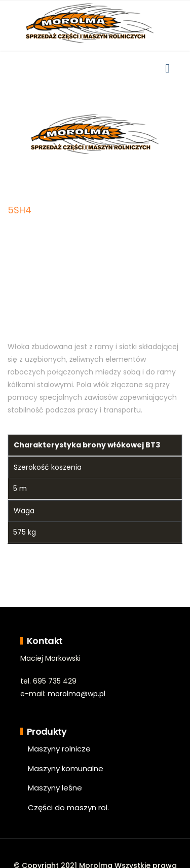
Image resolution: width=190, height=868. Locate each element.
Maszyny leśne (55, 788)
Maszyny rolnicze (59, 749)
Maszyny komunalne (66, 768)
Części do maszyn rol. (68, 807)
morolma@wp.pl (77, 694)
